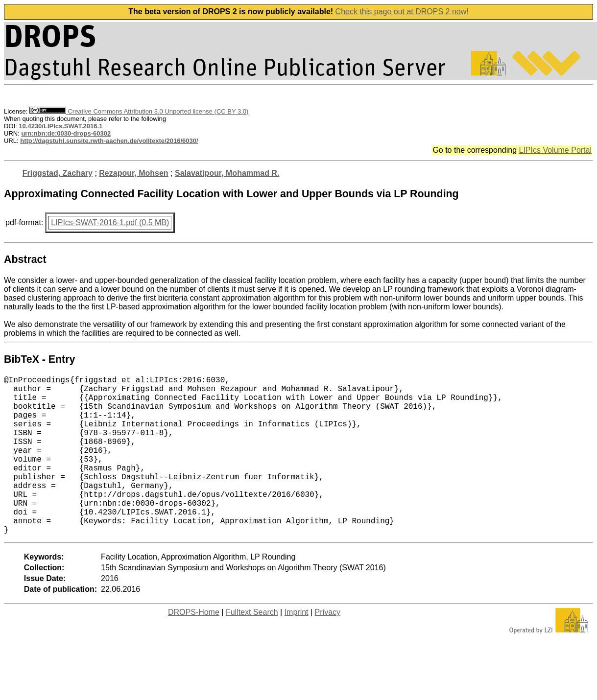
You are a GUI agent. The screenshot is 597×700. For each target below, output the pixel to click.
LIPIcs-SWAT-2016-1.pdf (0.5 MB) (110, 222)
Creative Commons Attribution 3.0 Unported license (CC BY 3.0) (139, 111)
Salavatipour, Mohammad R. (227, 173)
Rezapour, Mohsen (133, 173)
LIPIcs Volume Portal (555, 150)
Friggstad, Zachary (58, 173)
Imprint (297, 647)
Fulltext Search (252, 647)
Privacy (328, 647)
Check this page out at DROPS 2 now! (402, 12)
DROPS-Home (194, 647)
